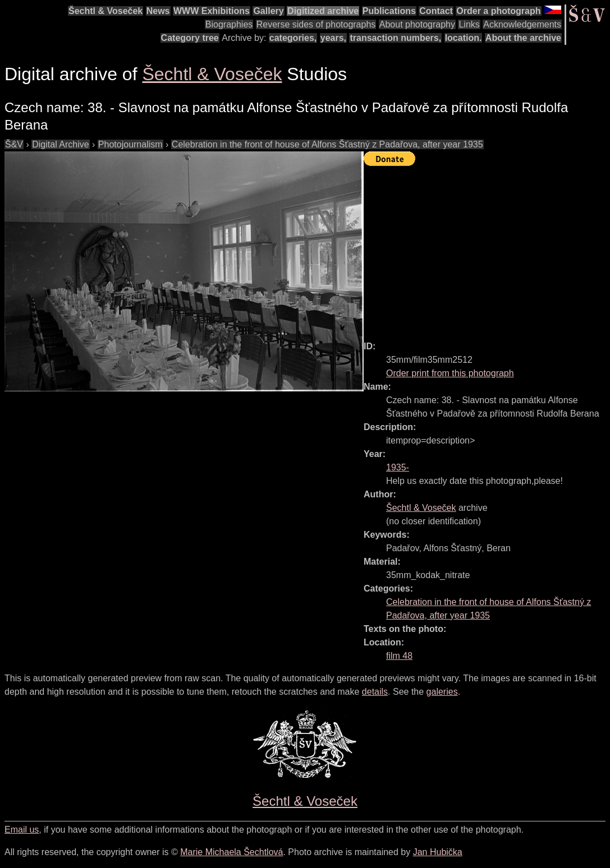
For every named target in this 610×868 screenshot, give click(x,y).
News (158, 11)
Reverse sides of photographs (316, 24)
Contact (436, 11)
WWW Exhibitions (212, 11)
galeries (442, 692)
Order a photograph (498, 11)
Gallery (268, 11)
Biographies (229, 24)
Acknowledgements (522, 24)
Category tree (190, 38)
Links (469, 24)
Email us (22, 830)
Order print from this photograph (450, 373)
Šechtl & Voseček (106, 11)
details (375, 692)
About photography (417, 24)
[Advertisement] (487, 248)
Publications (389, 11)
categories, (293, 38)
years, (333, 38)
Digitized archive (323, 11)
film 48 (399, 656)
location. (464, 38)
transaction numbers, (395, 38)
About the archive (523, 38)
